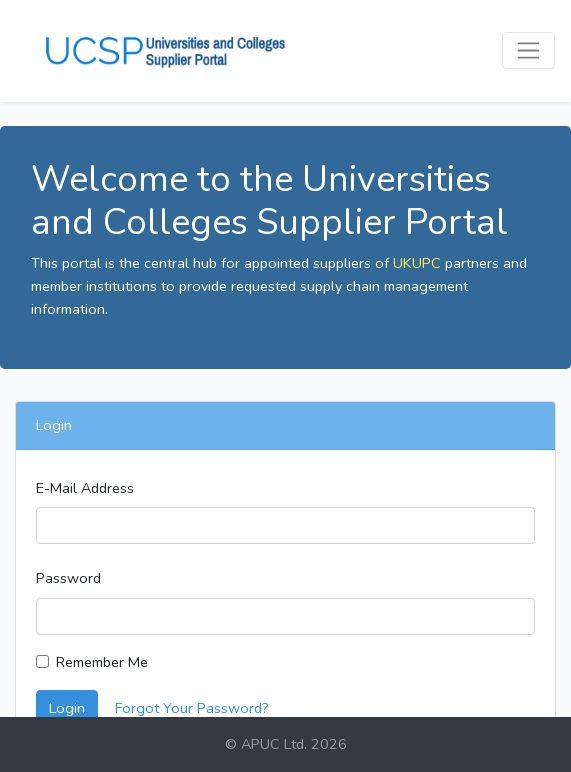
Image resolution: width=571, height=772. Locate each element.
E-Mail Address (85, 488)
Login (67, 708)
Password (68, 578)
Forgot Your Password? (192, 708)
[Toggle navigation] (528, 50)
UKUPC (417, 263)
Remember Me (102, 662)
